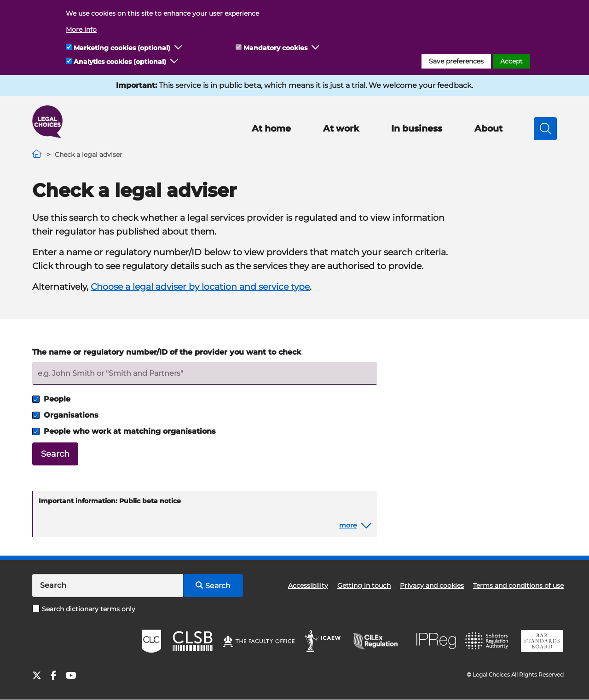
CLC (151, 641)
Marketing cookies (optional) (122, 48)
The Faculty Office (259, 641)
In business (417, 129)
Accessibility (308, 585)
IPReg (436, 641)
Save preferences (456, 61)
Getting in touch (364, 585)
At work (341, 129)
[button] (179, 48)
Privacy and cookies (432, 585)
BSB (542, 641)
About (488, 129)
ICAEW (323, 641)
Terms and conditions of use (518, 585)
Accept (511, 61)
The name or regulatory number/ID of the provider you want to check (167, 352)
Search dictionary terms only (84, 609)
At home (271, 129)
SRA (488, 641)
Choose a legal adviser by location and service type (200, 287)
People (51, 399)
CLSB (192, 641)
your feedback (445, 85)
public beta (240, 85)
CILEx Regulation (380, 641)
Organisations (65, 415)
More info (81, 29)
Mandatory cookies (275, 48)
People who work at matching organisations (124, 431)
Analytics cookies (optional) (120, 62)
